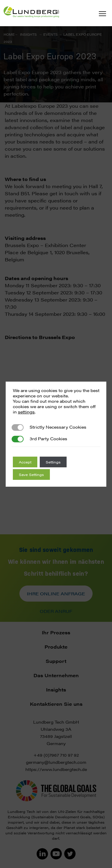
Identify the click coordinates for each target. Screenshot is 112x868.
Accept (25, 462)
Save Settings (31, 474)
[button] (102, 14)
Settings (53, 462)
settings (26, 412)
